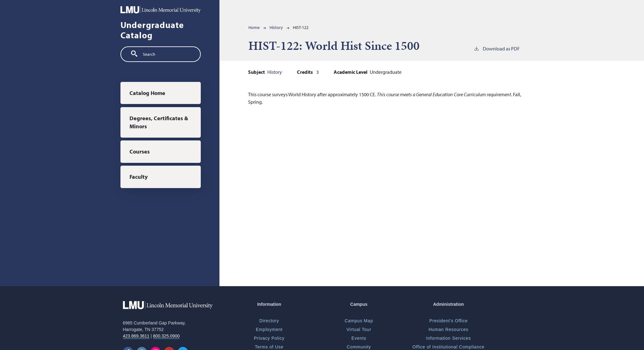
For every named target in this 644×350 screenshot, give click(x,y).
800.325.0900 (167, 336)
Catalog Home (147, 93)
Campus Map (359, 321)
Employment (269, 329)
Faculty (139, 177)
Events (359, 338)
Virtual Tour (359, 329)
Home (254, 27)
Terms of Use (269, 347)
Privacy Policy (269, 338)
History (276, 27)
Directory (269, 321)
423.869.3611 (136, 336)
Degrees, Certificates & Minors (159, 122)
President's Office (448, 321)
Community (359, 347)
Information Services (449, 338)
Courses (140, 151)
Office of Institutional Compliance (449, 347)
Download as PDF (497, 48)
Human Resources (449, 329)
